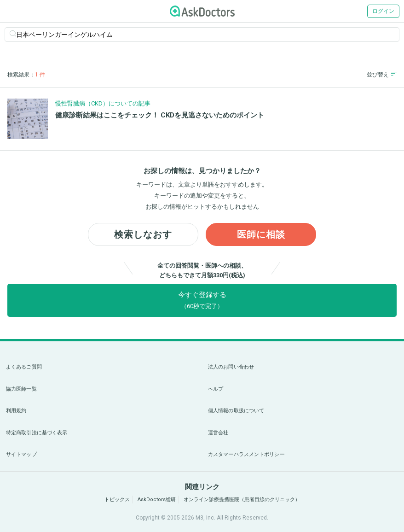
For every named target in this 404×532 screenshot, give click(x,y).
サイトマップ (21, 454)
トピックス (117, 500)
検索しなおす (143, 234)
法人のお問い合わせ (231, 367)
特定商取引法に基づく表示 (37, 433)
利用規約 (16, 411)
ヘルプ (216, 389)
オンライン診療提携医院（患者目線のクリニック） (242, 500)
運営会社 (218, 433)
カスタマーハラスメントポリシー (246, 454)
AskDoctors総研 (157, 500)
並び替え (382, 74)
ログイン (383, 11)
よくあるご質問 (24, 367)
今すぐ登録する (202, 300)
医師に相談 (261, 234)
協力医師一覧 (21, 389)
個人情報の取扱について (236, 411)
